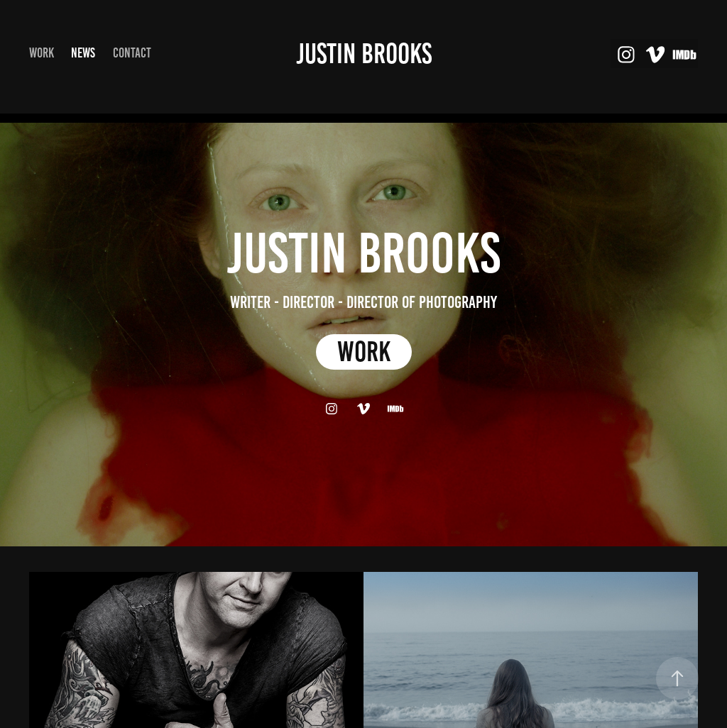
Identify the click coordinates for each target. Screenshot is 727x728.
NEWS (83, 53)
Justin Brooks (364, 54)
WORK (364, 352)
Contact (132, 53)
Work (42, 53)
